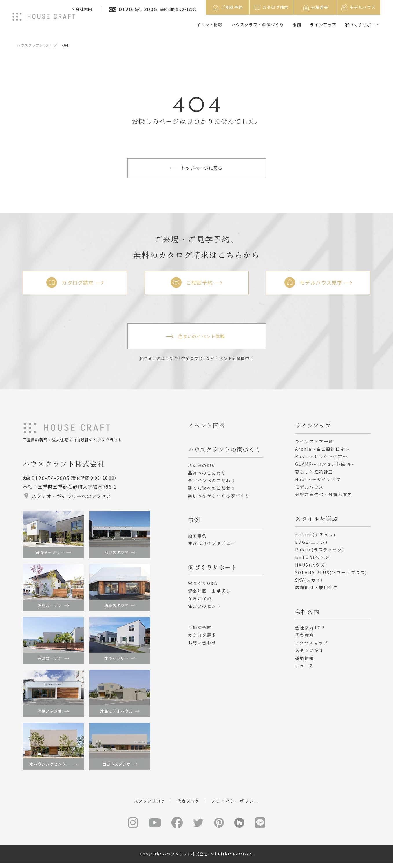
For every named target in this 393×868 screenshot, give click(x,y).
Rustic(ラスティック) (320, 552)
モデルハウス (309, 489)
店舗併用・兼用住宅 (317, 590)
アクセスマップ (312, 645)
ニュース (305, 668)
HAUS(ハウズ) (311, 567)
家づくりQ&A (203, 586)
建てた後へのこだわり (212, 491)
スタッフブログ (149, 806)
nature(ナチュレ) (316, 537)
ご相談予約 (200, 630)
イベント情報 (210, 25)
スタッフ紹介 (309, 653)
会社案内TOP (310, 630)
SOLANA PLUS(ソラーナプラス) (331, 575)
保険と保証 (200, 601)
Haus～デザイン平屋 (318, 482)
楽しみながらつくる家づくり (219, 498)
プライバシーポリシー (237, 806)
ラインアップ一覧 (314, 444)
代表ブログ (189, 806)
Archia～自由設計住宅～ (323, 451)
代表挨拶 (305, 637)
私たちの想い (202, 468)
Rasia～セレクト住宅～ (321, 459)
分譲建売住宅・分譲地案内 (324, 497)
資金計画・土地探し (210, 593)
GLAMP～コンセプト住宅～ (325, 467)
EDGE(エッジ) (311, 544)
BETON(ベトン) (313, 560)
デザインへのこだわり (212, 483)
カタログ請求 (202, 637)
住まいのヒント (205, 609)
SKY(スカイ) (309, 583)
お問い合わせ (202, 645)
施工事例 (198, 538)
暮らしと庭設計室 (314, 474)
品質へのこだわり (207, 475)
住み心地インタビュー (212, 546)
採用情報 (305, 660)
